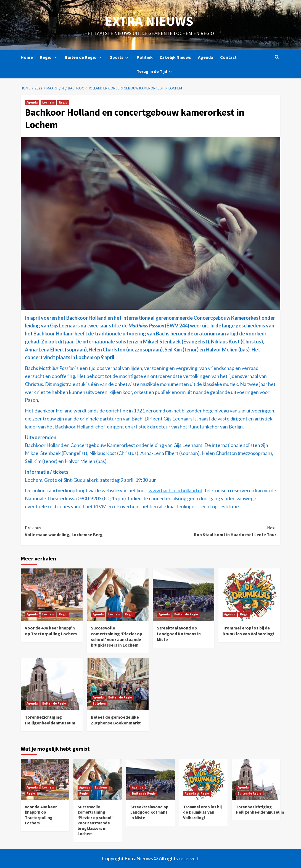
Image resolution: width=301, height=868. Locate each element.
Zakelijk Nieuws (175, 57)
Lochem (48, 102)
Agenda (206, 57)
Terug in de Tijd (155, 71)
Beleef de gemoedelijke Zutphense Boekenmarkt (116, 720)
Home (27, 57)
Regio (49, 57)
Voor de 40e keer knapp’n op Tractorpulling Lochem (51, 631)
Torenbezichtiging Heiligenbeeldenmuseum (50, 720)
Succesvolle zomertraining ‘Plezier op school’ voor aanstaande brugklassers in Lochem (117, 636)
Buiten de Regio (84, 57)
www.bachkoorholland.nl (175, 490)
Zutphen (99, 703)
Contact (228, 57)
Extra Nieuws (149, 21)
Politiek (145, 57)
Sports (120, 57)
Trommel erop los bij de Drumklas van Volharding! (248, 631)
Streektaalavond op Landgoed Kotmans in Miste (179, 634)
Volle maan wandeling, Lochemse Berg (88, 531)
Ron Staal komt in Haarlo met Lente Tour (213, 531)
